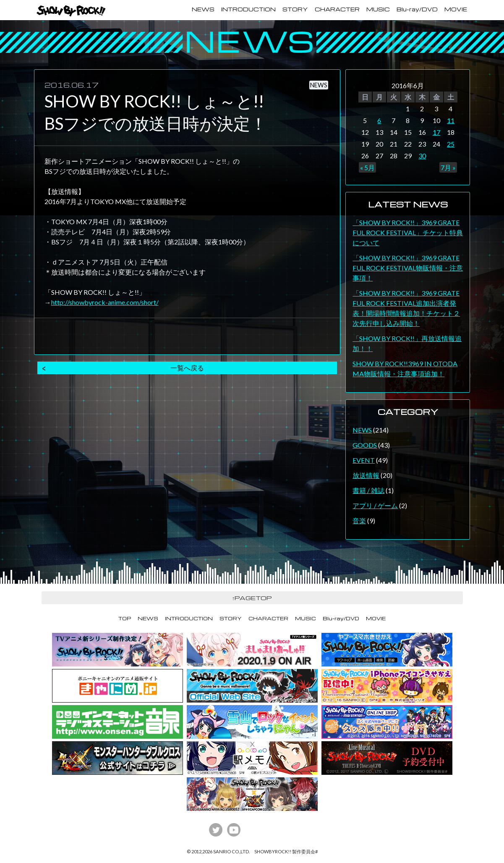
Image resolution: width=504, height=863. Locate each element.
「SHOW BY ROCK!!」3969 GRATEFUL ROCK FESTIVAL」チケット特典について (408, 232)
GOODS (365, 445)
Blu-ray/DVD (417, 9)
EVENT (364, 460)
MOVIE (456, 9)
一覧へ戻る (187, 368)
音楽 (359, 521)
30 (422, 156)
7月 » (448, 167)
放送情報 (366, 475)
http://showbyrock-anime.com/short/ (105, 302)
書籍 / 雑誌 (368, 490)
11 (451, 120)
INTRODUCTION (248, 9)
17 (436, 132)
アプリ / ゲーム (375, 505)
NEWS (203, 9)
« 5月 (367, 167)
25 (451, 144)
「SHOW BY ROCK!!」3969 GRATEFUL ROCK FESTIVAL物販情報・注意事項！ (408, 268)
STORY (295, 9)
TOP (125, 618)
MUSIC (378, 9)
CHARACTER (337, 9)
